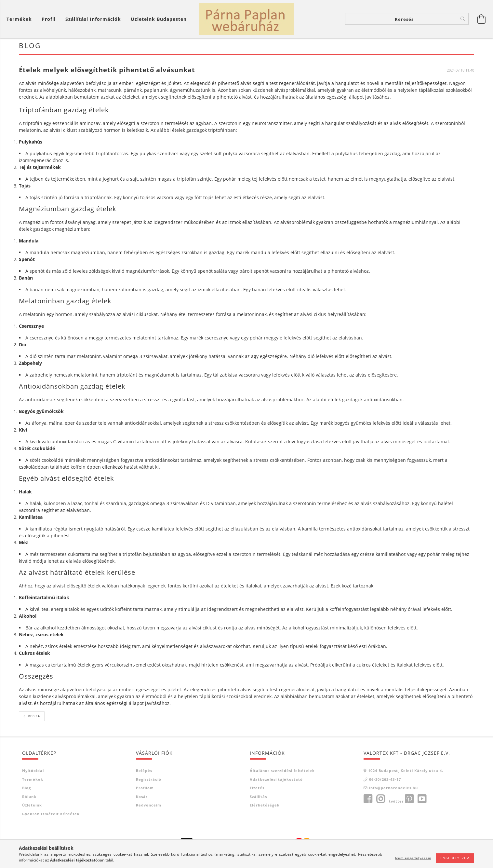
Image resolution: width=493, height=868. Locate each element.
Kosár (142, 799)
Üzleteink (32, 807)
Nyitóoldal (33, 773)
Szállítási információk (93, 20)
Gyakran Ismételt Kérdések (51, 816)
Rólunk (29, 799)
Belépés (144, 773)
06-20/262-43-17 (385, 781)
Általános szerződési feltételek (282, 773)
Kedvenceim (149, 807)
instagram (380, 801)
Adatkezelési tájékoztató (276, 781)
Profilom (145, 790)
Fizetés (257, 790)
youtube (422, 801)
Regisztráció (149, 781)
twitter (396, 803)
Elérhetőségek (265, 807)
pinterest (409, 801)
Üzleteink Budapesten (159, 20)
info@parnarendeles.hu (393, 790)
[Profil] (49, 20)
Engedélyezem (455, 858)
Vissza (34, 718)
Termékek (33, 781)
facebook (368, 801)
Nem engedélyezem (413, 858)
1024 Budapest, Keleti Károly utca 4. (406, 773)
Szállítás (258, 799)
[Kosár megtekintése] (21, 20)
